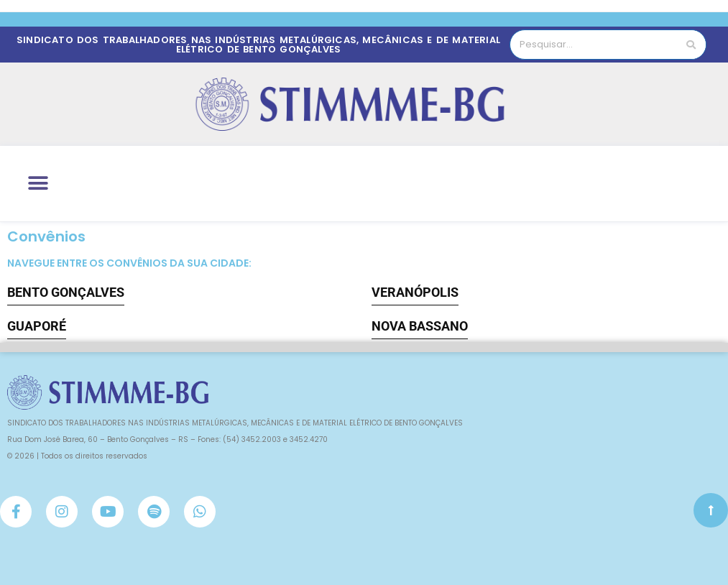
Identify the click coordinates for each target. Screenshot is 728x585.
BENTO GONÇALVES (66, 292)
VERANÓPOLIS (415, 292)
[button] (38, 184)
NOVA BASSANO (420, 326)
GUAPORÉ (37, 326)
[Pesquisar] (692, 45)
